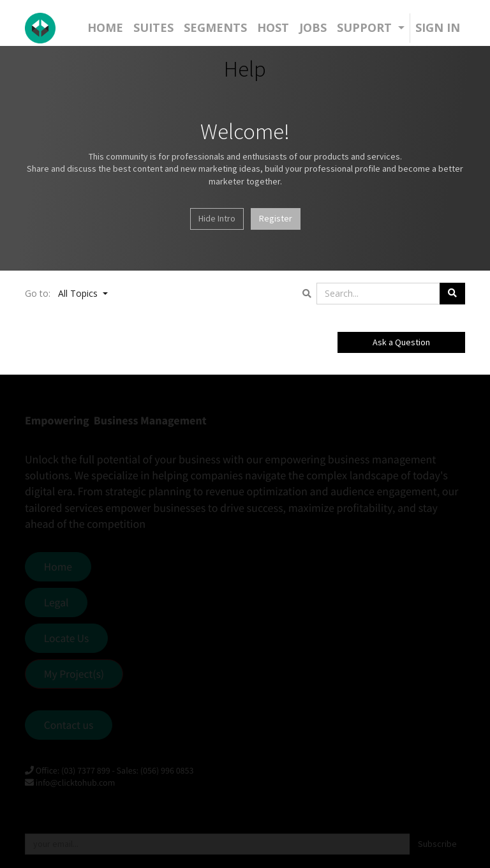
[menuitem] (105, 28)
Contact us (69, 725)
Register (276, 218)
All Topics (79, 293)
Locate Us (67, 638)
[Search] (452, 294)
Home (58, 567)
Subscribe (437, 844)
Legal (56, 602)
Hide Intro (217, 218)
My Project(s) (74, 674)
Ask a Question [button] (401, 342)
